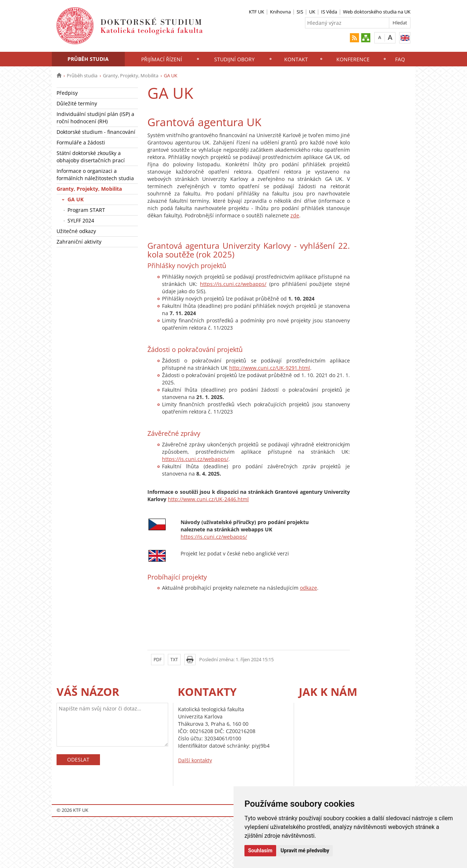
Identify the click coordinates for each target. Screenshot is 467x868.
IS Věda (329, 12)
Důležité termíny (77, 103)
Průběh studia (88, 59)
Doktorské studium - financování (96, 132)
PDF (158, 660)
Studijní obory (234, 59)
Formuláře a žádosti (81, 142)
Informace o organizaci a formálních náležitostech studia (95, 175)
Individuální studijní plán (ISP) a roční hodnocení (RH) (95, 118)
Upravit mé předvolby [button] (305, 850)
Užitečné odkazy (76, 231)
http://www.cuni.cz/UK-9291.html (270, 368)
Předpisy (67, 93)
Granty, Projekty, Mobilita (131, 75)
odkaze (308, 588)
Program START (86, 210)
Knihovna (280, 12)
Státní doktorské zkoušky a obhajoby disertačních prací (91, 157)
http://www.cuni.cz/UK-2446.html (208, 499)
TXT (174, 660)
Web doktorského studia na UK (377, 12)
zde (295, 215)
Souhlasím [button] (260, 850)
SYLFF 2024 (81, 220)
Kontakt (296, 59)
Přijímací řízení (162, 59)
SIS (300, 12)
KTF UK (256, 12)
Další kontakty (195, 760)
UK (312, 12)
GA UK (76, 199)
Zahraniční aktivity (79, 242)
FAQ (400, 59)
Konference (353, 59)
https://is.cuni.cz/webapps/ (233, 284)
